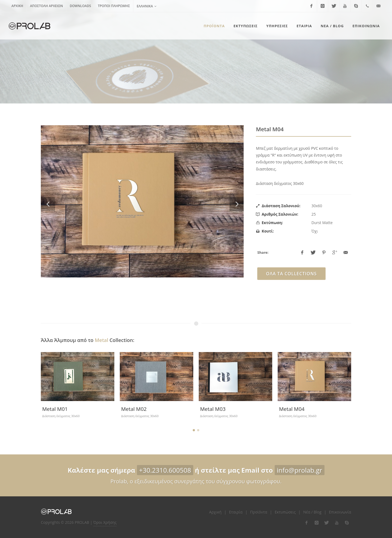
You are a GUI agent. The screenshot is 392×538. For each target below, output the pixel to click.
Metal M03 (213, 409)
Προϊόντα (259, 512)
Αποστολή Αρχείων (46, 6)
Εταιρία (236, 512)
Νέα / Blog (312, 512)
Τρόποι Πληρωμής (114, 6)
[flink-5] (347, 523)
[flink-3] (327, 523)
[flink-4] (337, 523)
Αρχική (17, 6)
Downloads (80, 6)
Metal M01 (55, 409)
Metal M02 (134, 409)
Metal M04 (292, 409)
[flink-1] (307, 523)
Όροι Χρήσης (105, 522)
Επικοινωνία (340, 512)
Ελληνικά (147, 6)
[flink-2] (317, 523)
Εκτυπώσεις (285, 512)
